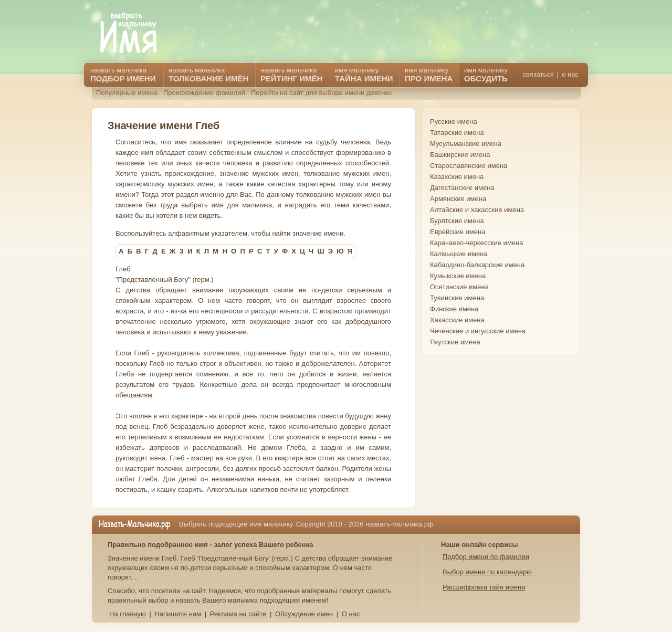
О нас (351, 614)
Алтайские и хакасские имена (477, 210)
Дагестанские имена (462, 188)
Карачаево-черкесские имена (476, 243)
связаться (538, 74)
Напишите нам (178, 614)
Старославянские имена (469, 166)
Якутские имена (455, 342)
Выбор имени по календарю (487, 572)
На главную (128, 614)
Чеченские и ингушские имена (478, 331)
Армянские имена (458, 199)
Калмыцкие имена (459, 254)
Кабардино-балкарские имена (477, 265)
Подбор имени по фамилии (486, 557)
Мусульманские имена (466, 144)
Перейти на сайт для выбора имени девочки (321, 93)
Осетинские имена (459, 287)
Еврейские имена (458, 232)
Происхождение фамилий (204, 93)
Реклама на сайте (238, 614)
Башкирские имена (460, 155)
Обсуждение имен (304, 614)
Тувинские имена (457, 298)
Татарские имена (457, 133)
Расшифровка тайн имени (484, 587)
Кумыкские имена (458, 276)
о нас (570, 74)
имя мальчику (486, 75)
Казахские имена (457, 177)
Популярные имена (127, 93)
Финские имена (454, 309)
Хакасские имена (457, 320)
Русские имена (454, 122)
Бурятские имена (457, 221)
